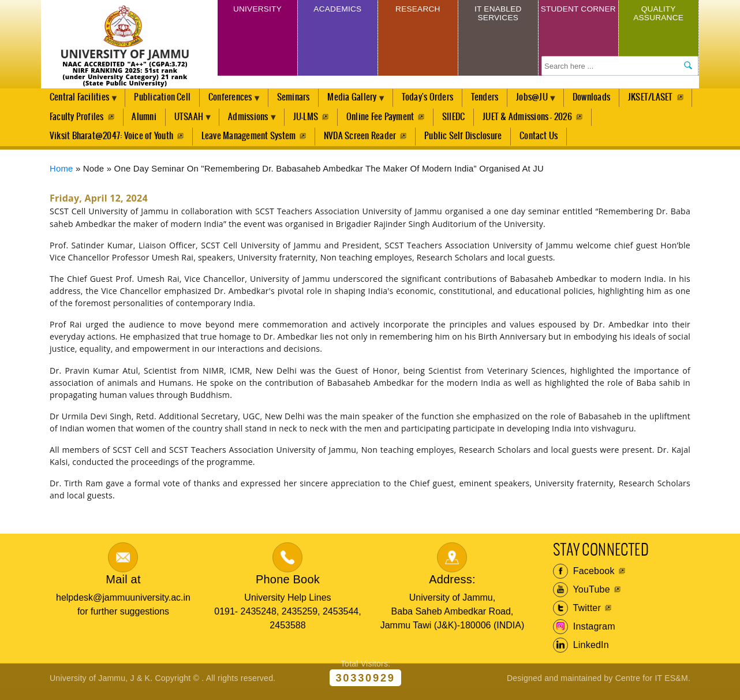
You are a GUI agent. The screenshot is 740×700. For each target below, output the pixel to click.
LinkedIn (581, 651)
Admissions (329, 123)
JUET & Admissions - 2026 (612, 120)
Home (61, 175)
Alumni (218, 120)
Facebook (584, 578)
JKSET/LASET (72, 120)
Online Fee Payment (464, 120)
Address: (452, 586)
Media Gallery (364, 102)
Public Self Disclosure (465, 141)
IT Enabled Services (498, 16)
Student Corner (578, 16)
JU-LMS (388, 120)
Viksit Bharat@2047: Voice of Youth (111, 141)
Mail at (123, 586)
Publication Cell (166, 98)
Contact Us (541, 141)
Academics (337, 11)
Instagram (584, 633)
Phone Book (288, 586)
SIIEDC (538, 120)
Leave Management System (249, 141)
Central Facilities (81, 102)
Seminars (302, 98)
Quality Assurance (659, 16)
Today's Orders (441, 98)
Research (418, 11)
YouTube (582, 596)
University (257, 11)
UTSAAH (266, 123)
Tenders (499, 98)
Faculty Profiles (150, 120)
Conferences (237, 102)
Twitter (577, 615)
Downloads (610, 98)
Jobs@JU (549, 102)
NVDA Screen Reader (361, 141)
